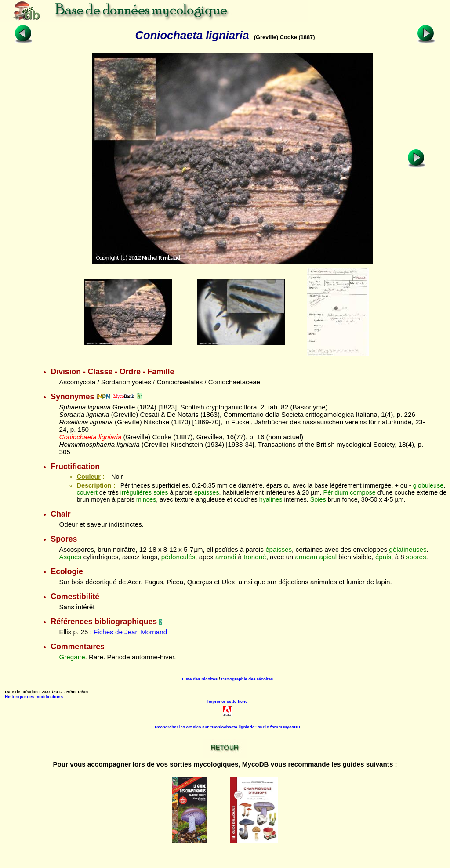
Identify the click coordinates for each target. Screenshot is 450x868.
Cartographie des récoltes (247, 679)
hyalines (271, 499)
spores (416, 557)
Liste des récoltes (200, 679)
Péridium (336, 492)
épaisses (207, 492)
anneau (307, 557)
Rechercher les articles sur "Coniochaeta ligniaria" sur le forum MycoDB (227, 727)
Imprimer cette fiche (227, 701)
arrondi (226, 557)
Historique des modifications (34, 696)
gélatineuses (408, 549)
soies (161, 492)
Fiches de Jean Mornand (130, 632)
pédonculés (178, 557)
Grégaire (72, 657)
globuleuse (428, 485)
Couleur (88, 477)
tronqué (255, 557)
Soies (318, 499)
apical (328, 557)
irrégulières (136, 492)
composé (363, 492)
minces (146, 499)
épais (383, 557)
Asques (70, 557)
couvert (87, 492)
